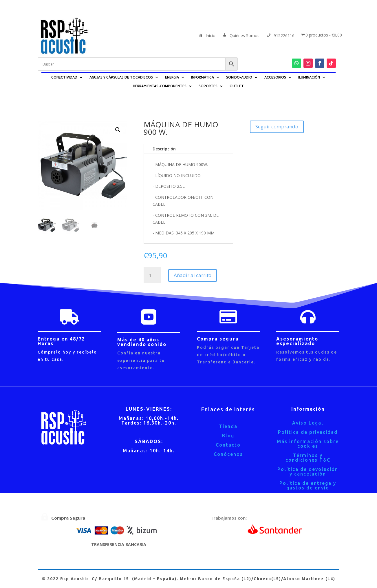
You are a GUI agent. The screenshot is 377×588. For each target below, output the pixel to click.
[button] (118, 130)
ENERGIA (172, 77)
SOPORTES (208, 86)
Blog (228, 436)
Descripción (164, 149)
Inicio (207, 36)
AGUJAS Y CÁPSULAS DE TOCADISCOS (121, 77)
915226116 (280, 36)
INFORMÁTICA (203, 77)
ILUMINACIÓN (309, 77)
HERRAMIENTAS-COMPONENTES (160, 86)
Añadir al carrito (193, 275)
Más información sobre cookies (308, 444)
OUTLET (237, 86)
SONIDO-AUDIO (239, 77)
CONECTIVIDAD (64, 77)
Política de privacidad (308, 432)
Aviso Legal (308, 423)
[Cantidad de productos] (152, 275)
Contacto (228, 445)
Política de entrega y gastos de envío (308, 485)
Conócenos (228, 454)
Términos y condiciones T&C (308, 458)
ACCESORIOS (275, 77)
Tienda (228, 426)
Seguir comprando (277, 126)
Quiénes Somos (241, 36)
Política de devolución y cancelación (308, 472)
